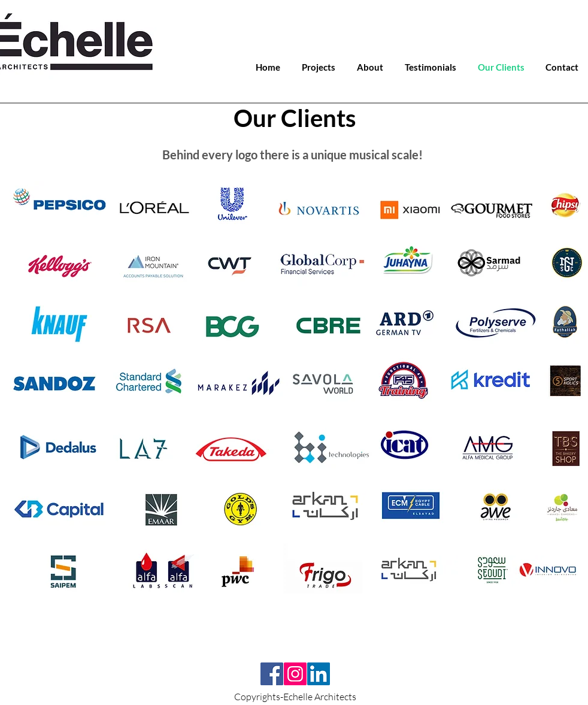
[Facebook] (272, 674)
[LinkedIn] (319, 674)
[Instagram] (295, 674)
